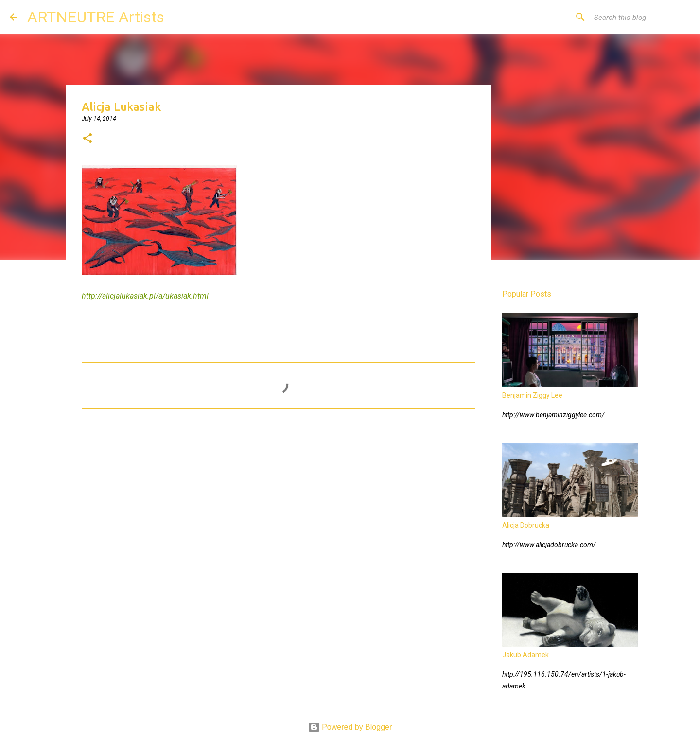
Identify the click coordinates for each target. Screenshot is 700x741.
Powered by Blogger (350, 727)
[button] (87, 139)
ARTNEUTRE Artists (96, 17)
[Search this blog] (641, 17)
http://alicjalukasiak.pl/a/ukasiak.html (145, 296)
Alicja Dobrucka (526, 525)
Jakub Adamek (525, 655)
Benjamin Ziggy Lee (532, 395)
